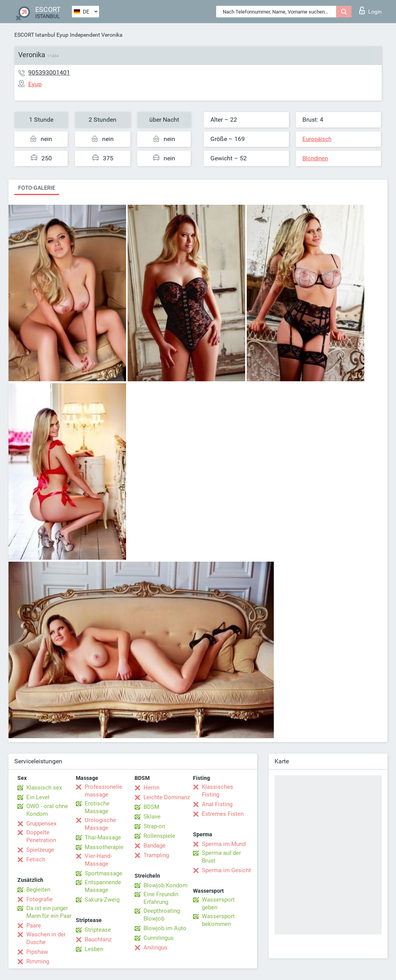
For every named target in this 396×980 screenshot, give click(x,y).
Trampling (156, 855)
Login (370, 10)
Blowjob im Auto (165, 928)
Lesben (94, 949)
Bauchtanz (98, 939)
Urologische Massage (100, 824)
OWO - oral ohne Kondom (47, 810)
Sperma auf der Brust (221, 857)
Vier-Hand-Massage (98, 860)
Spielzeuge (40, 850)
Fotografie (39, 899)
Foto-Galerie (37, 188)
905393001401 (49, 72)
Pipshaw (37, 952)
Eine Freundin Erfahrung (161, 898)
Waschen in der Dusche (46, 938)
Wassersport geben (218, 904)
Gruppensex (41, 824)
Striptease (98, 930)
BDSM (151, 807)
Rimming (38, 961)
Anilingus (155, 948)
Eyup (62, 35)
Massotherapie (104, 847)
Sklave (152, 817)
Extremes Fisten (223, 814)
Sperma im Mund (224, 844)
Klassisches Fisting (218, 791)
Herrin (151, 788)
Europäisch (317, 139)
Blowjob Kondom (166, 885)
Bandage (154, 846)
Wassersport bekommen (218, 920)
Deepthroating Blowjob (162, 915)
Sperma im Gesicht (226, 870)
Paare (34, 926)
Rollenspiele (159, 836)
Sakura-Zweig (102, 900)
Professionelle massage (103, 791)
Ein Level (38, 797)
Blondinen (315, 158)
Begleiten (38, 890)
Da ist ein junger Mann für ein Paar (49, 912)
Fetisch (36, 859)
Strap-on (154, 826)
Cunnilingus (159, 938)
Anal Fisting (217, 804)
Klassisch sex (44, 788)
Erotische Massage (97, 807)
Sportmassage (103, 873)
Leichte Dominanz (167, 797)
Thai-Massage (103, 837)
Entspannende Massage (103, 886)
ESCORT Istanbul (35, 35)
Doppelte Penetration (41, 836)
